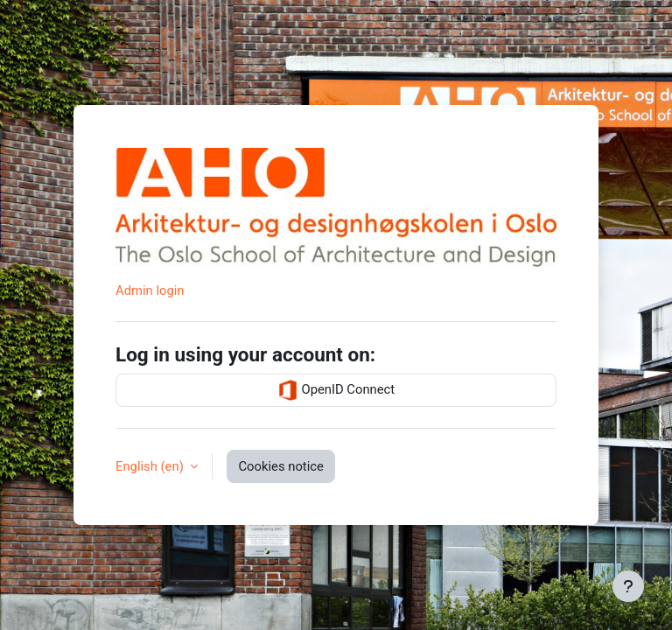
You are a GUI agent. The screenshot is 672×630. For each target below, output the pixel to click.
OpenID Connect (336, 390)
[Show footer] (628, 586)
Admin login (150, 290)
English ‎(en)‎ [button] (151, 466)
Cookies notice (280, 466)
